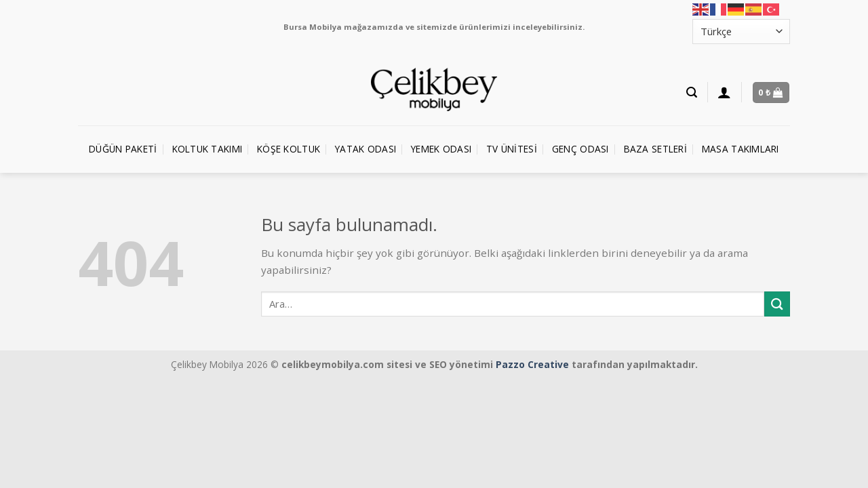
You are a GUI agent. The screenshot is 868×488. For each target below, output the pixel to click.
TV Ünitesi (512, 149)
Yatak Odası (366, 149)
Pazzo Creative (532, 364)
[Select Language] (741, 32)
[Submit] (777, 304)
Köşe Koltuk (289, 149)
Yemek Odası (441, 149)
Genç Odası (580, 149)
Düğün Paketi (123, 149)
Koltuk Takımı (208, 149)
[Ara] (692, 93)
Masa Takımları (741, 149)
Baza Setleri (655, 149)
